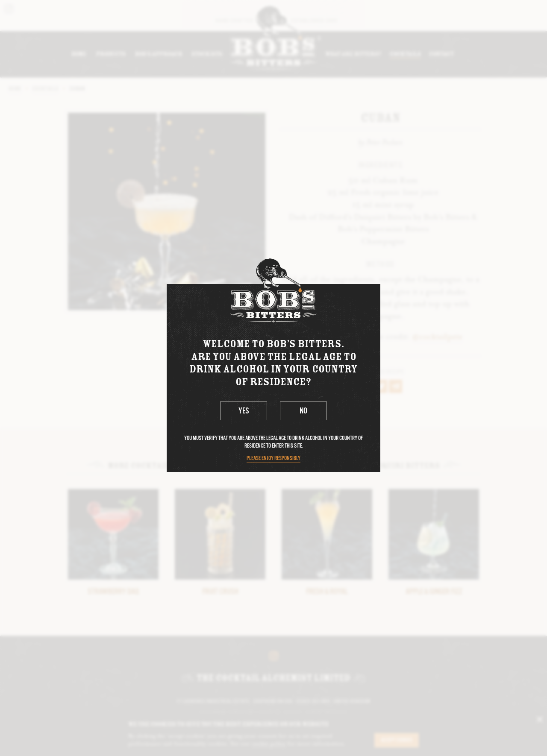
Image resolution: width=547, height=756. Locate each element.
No (303, 411)
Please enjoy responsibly (273, 459)
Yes (244, 411)
